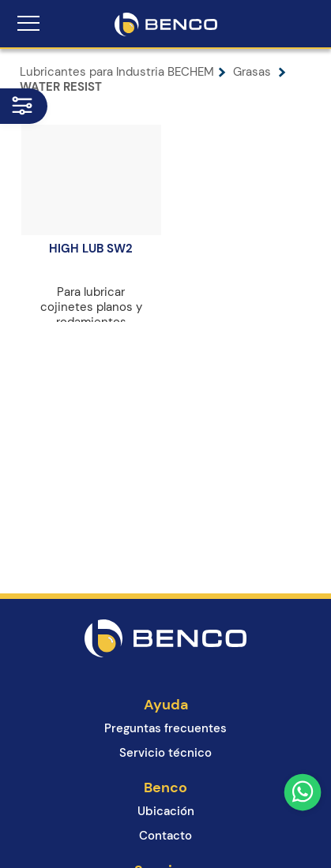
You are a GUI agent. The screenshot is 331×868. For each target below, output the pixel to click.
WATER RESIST (61, 87)
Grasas (260, 72)
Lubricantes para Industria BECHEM (126, 72)
